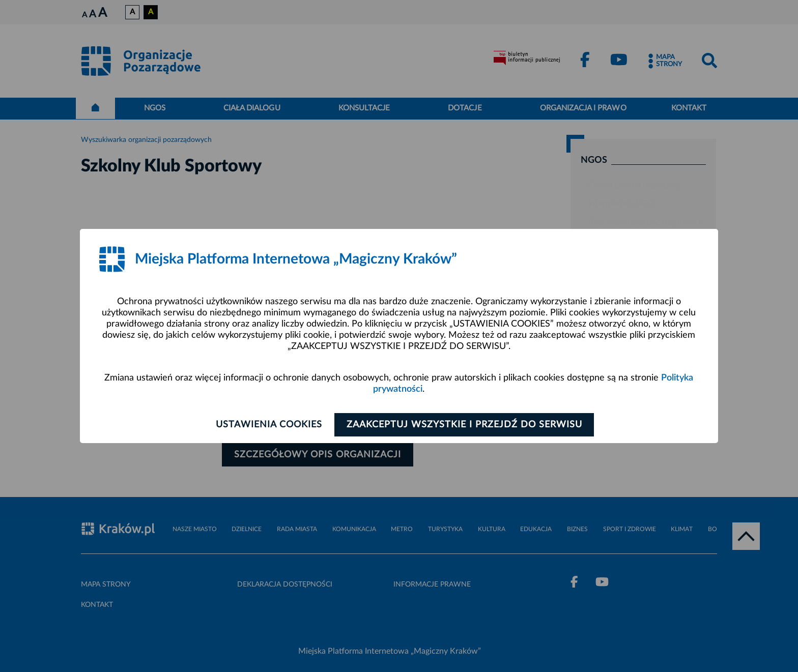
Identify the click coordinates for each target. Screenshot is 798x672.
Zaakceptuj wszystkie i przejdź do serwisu (466, 425)
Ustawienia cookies (267, 425)
